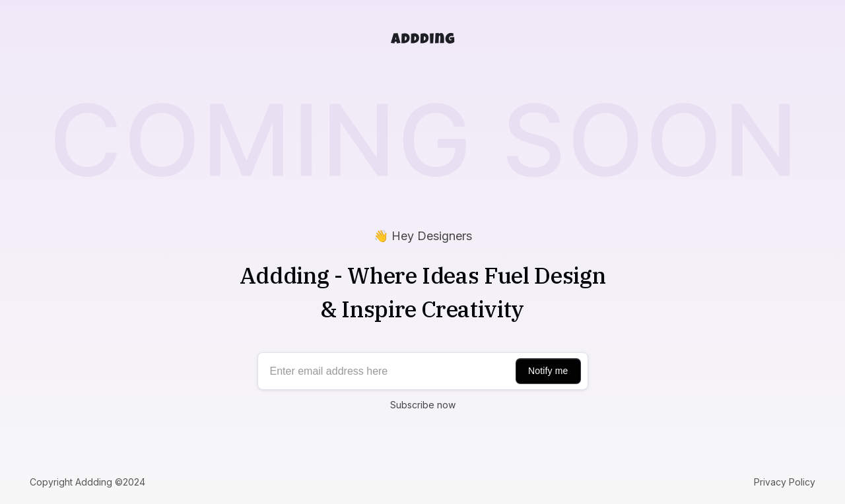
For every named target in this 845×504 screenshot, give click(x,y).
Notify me (548, 371)
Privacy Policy (785, 482)
